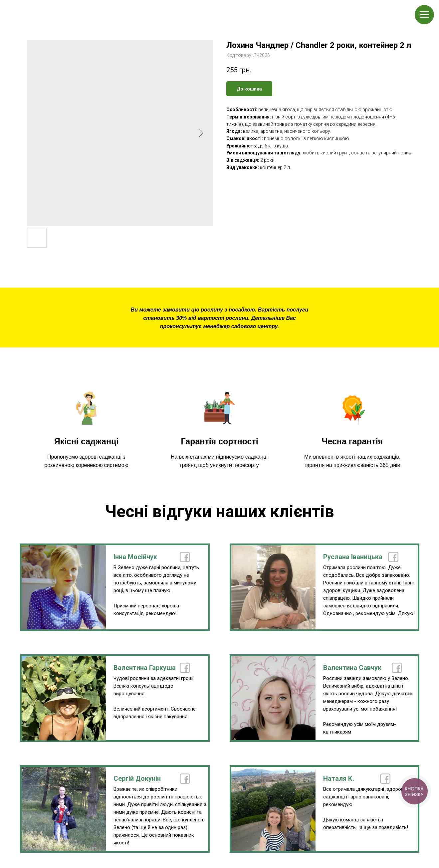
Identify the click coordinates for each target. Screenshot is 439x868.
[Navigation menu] (424, 15)
